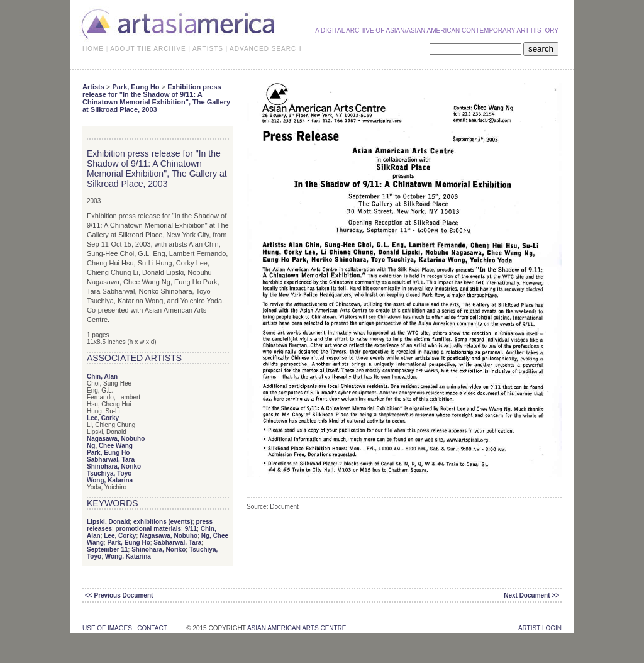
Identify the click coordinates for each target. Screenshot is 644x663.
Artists (93, 87)
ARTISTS (208, 49)
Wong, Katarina (110, 480)
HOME (93, 49)
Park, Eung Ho (136, 87)
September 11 (108, 549)
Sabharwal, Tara (111, 460)
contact (152, 628)
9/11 (191, 529)
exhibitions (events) (163, 522)
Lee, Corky (103, 418)
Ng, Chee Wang (110, 446)
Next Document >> (531, 595)
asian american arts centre (297, 628)
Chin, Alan (102, 376)
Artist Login (540, 628)
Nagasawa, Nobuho (116, 439)
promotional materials (148, 529)
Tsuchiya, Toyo (109, 473)
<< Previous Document (119, 595)
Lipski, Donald (108, 522)
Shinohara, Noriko (114, 466)
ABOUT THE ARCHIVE (148, 49)
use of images (107, 628)
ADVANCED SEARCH (265, 49)
